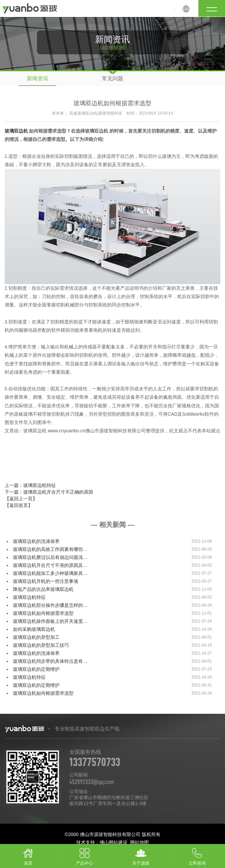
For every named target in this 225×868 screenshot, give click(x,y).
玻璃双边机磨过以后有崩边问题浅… (50, 557)
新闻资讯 (38, 78)
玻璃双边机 (16, 131)
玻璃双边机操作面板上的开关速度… (50, 621)
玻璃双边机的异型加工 (36, 637)
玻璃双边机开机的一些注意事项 (46, 581)
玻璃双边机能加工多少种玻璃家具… (50, 573)
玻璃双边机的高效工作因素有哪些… (50, 549)
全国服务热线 (145, 759)
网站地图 (139, 842)
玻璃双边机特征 (29, 597)
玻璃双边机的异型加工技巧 (41, 645)
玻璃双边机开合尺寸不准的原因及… (50, 565)
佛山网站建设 (113, 842)
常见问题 (112, 78)
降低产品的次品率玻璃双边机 (43, 589)
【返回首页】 (19, 505)
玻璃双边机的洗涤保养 (36, 541)
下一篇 (49, 492)
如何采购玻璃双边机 (34, 629)
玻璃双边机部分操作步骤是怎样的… (50, 605)
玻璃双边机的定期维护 (36, 669)
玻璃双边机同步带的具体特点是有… (50, 661)
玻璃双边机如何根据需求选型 (43, 613)
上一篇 (30, 485)
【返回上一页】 (21, 499)
